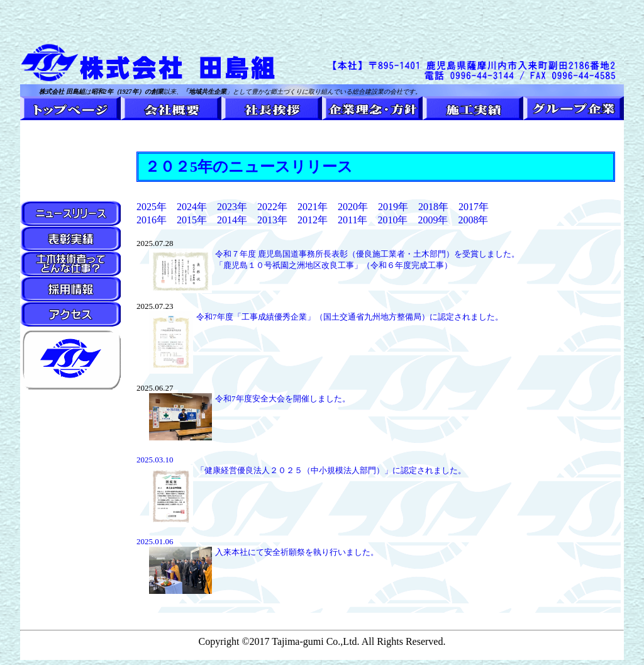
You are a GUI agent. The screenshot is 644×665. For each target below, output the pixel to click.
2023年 (232, 207)
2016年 (152, 220)
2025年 (152, 207)
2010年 (392, 220)
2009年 (428, 220)
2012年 (313, 220)
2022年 (272, 207)
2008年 (473, 220)
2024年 (192, 207)
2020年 (353, 207)
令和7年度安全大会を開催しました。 (283, 399)
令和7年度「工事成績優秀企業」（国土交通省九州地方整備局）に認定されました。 (350, 317)
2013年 (272, 220)
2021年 (313, 207)
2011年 (358, 220)
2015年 (192, 220)
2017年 (469, 207)
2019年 (393, 207)
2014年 (232, 220)
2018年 (433, 207)
